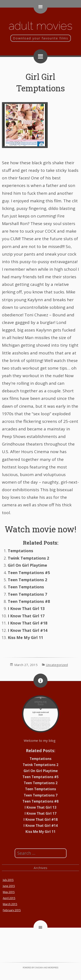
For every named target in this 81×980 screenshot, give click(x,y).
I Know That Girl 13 (26, 608)
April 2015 (9, 898)
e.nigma (39, 968)
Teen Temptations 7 (27, 594)
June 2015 (9, 886)
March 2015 (10, 904)
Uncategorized (57, 665)
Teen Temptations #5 (29, 573)
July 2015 (8, 880)
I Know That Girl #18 (28, 623)
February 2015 (12, 910)
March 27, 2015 (26, 665)
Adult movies (40, 26)
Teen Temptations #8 (29, 601)
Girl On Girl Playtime (27, 565)
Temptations (20, 551)
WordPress (53, 968)
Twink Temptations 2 (28, 558)
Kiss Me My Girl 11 (25, 637)
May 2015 (9, 892)
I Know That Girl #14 (28, 630)
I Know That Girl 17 (26, 616)
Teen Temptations (26, 587)
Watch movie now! (40, 529)
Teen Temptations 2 (27, 580)
